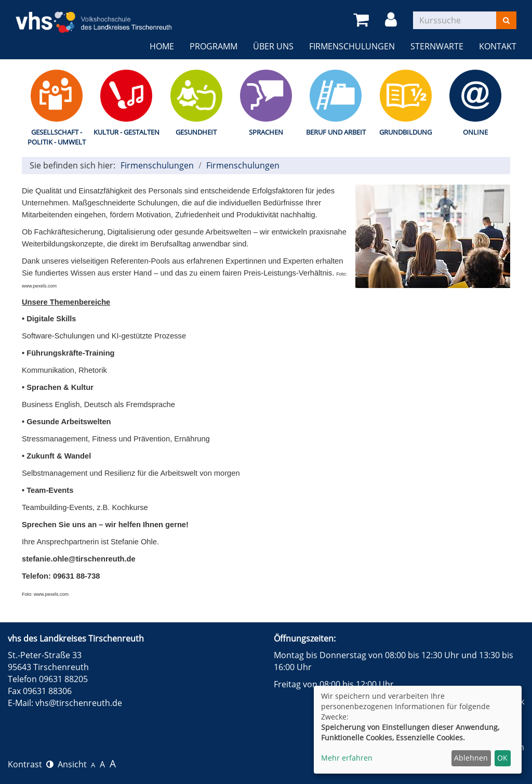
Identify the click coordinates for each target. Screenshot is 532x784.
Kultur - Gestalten (127, 132)
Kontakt (498, 46)
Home (162, 46)
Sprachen (266, 132)
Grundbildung (405, 132)
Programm (214, 46)
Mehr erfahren (347, 758)
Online (475, 132)
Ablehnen (471, 758)
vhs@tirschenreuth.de (79, 703)
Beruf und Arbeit (336, 132)
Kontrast (31, 764)
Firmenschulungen (352, 46)
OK (502, 758)
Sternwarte (437, 46)
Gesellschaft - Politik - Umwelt (57, 137)
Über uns (273, 46)
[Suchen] (506, 20)
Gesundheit (196, 132)
